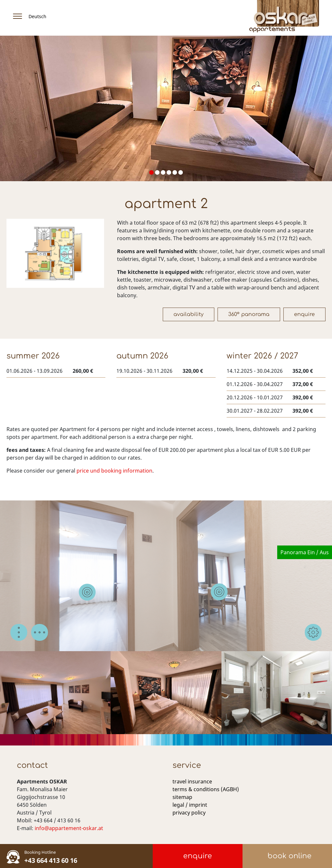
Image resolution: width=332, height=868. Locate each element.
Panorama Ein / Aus (305, 552)
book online (290, 856)
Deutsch (37, 16)
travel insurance (192, 781)
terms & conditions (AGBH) (206, 789)
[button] (151, 172)
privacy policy (189, 813)
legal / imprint (190, 805)
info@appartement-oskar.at (69, 828)
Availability (189, 314)
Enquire (304, 314)
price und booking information (114, 471)
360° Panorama (249, 314)
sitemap (182, 797)
